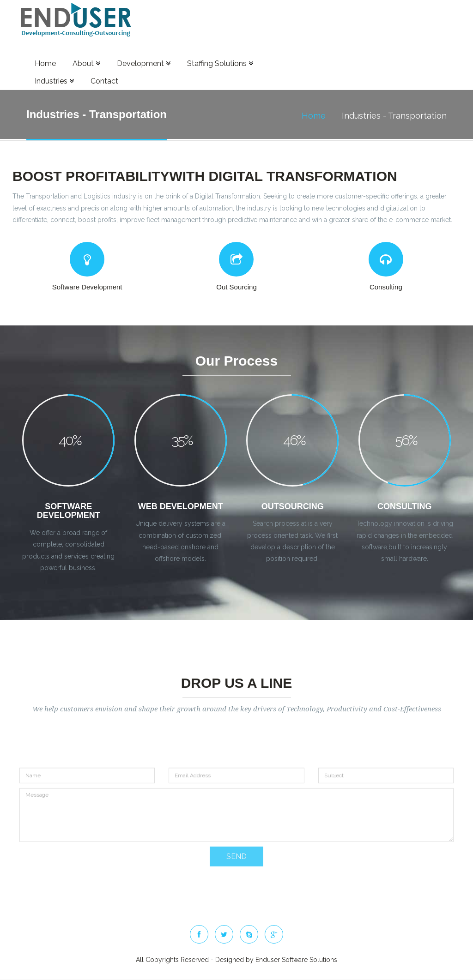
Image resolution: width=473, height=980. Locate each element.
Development (144, 63)
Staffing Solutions (220, 63)
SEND (236, 868)
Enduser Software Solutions (296, 960)
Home (45, 63)
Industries (54, 81)
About (86, 63)
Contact (104, 81)
